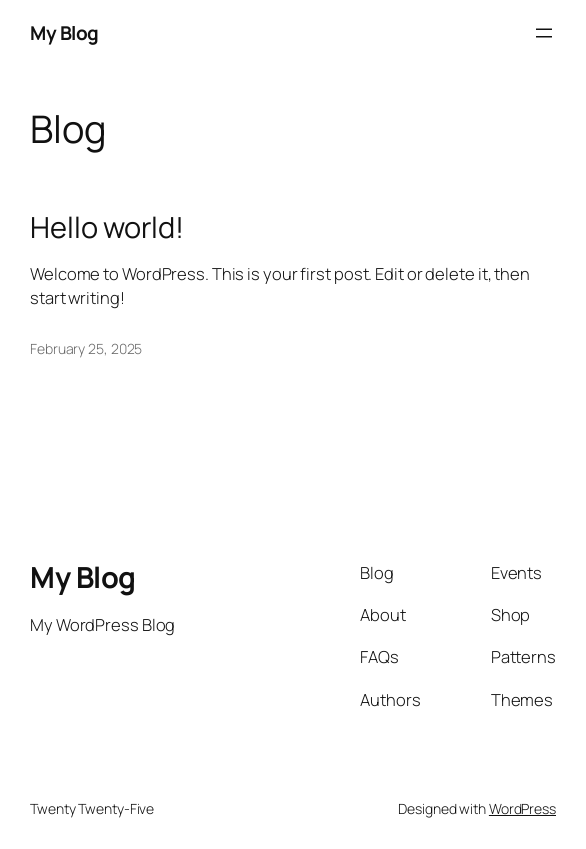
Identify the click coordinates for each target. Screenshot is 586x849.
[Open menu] (544, 33)
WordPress (522, 808)
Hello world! (107, 227)
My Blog (64, 33)
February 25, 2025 (86, 348)
